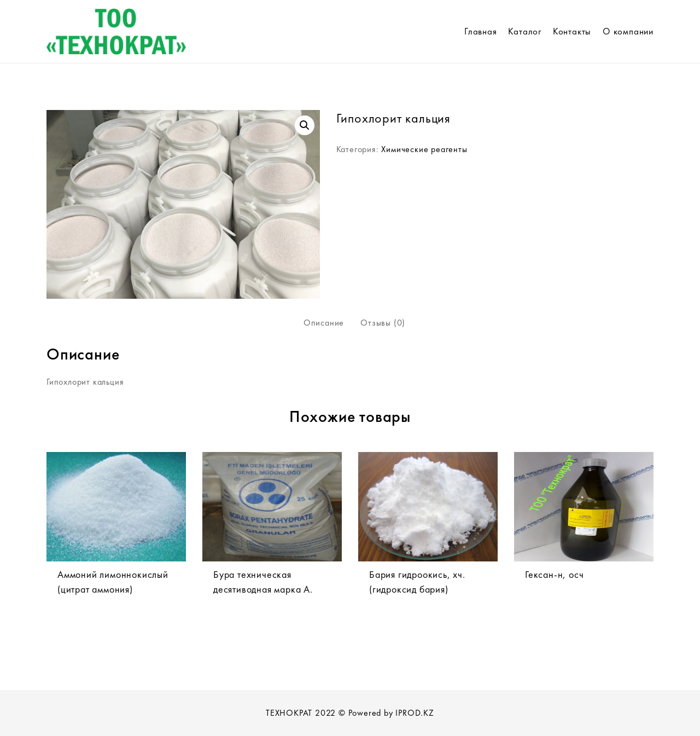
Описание (324, 323)
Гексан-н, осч (554, 574)
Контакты (572, 31)
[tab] (324, 323)
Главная (481, 31)
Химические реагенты (424, 149)
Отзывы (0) (383, 323)
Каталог (525, 31)
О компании (628, 31)
